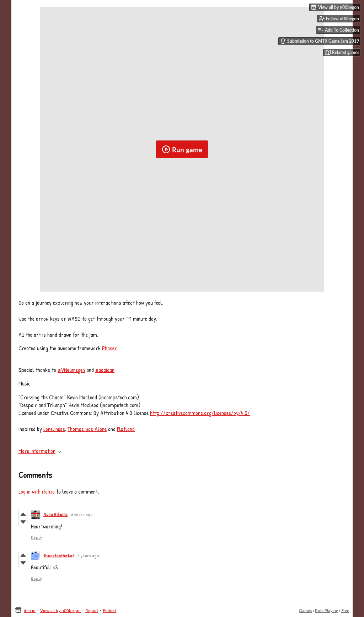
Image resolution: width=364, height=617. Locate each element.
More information (40, 451)
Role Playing (326, 610)
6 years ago (82, 514)
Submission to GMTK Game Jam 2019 (320, 41)
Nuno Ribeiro (55, 514)
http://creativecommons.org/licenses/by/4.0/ (200, 413)
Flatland (126, 429)
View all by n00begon (60, 610)
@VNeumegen (71, 370)
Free (345, 610)
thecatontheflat (59, 555)
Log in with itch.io (37, 491)
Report (92, 610)
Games (305, 610)
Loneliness (54, 429)
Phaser (109, 348)
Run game (182, 149)
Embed (109, 610)
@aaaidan (105, 370)
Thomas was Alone (87, 429)
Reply (36, 537)
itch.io (30, 610)
